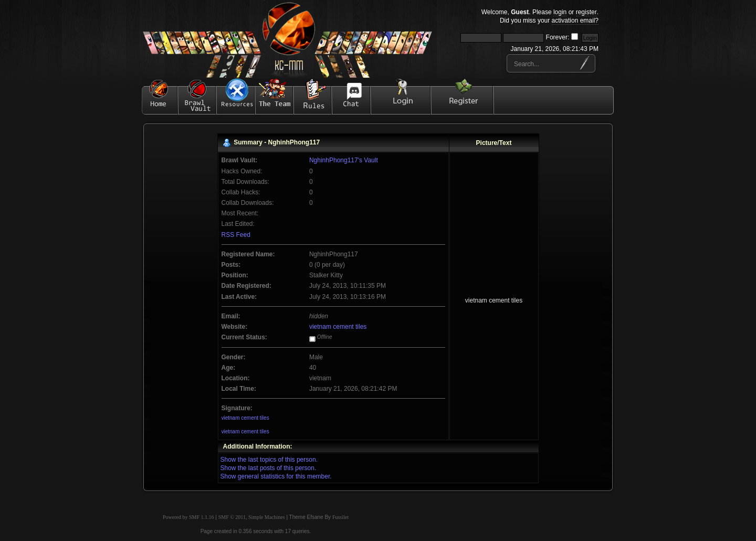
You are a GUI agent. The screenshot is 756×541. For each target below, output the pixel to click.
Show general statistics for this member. (276, 476)
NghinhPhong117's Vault (344, 160)
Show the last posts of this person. (269, 468)
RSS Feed (236, 235)
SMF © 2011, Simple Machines (252, 517)
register (586, 12)
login (560, 12)
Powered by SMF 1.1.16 (188, 517)
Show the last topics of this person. (269, 460)
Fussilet (340, 517)
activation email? (575, 20)
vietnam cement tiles (338, 327)
